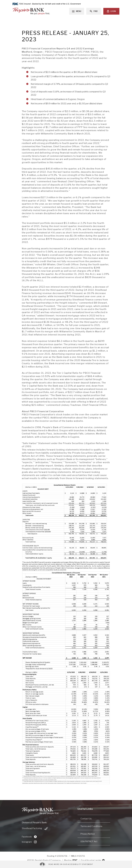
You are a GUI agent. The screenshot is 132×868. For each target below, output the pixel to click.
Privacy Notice (88, 834)
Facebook (29, 837)
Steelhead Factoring (35, 829)
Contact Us (86, 819)
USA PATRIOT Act (89, 841)
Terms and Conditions (91, 826)
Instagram (29, 842)
